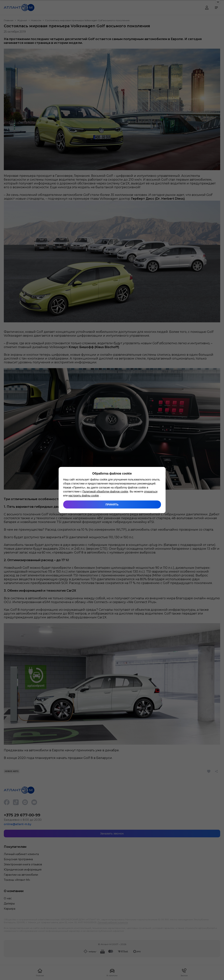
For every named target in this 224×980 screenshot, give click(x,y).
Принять (112, 504)
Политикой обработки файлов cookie (105, 492)
